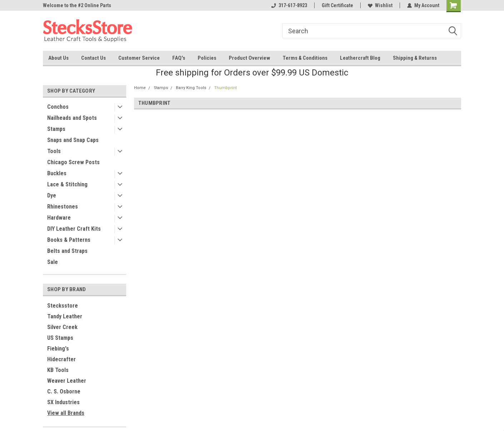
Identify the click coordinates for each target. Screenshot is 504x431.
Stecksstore (63, 306)
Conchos (58, 107)
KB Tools (58, 370)
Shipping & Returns (415, 58)
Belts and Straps (67, 251)
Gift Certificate (337, 5)
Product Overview (249, 58)
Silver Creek (62, 327)
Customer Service (139, 58)
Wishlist (380, 5)
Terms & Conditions (305, 58)
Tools (54, 151)
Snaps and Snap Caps (73, 140)
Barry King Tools (191, 88)
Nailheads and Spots (72, 118)
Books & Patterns (69, 240)
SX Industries (63, 402)
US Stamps (60, 338)
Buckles (57, 173)
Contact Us (93, 58)
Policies (207, 58)
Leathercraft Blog (360, 58)
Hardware (59, 218)
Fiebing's (58, 349)
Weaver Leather (67, 381)
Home (140, 88)
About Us (58, 58)
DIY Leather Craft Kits (74, 229)
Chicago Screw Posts (73, 162)
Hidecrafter (61, 359)
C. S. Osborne (64, 391)
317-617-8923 (289, 5)
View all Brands (66, 413)
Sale (53, 262)
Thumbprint (225, 88)
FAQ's (179, 58)
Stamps (56, 129)
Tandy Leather (65, 316)
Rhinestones (63, 207)
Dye (52, 195)
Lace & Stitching (67, 184)
